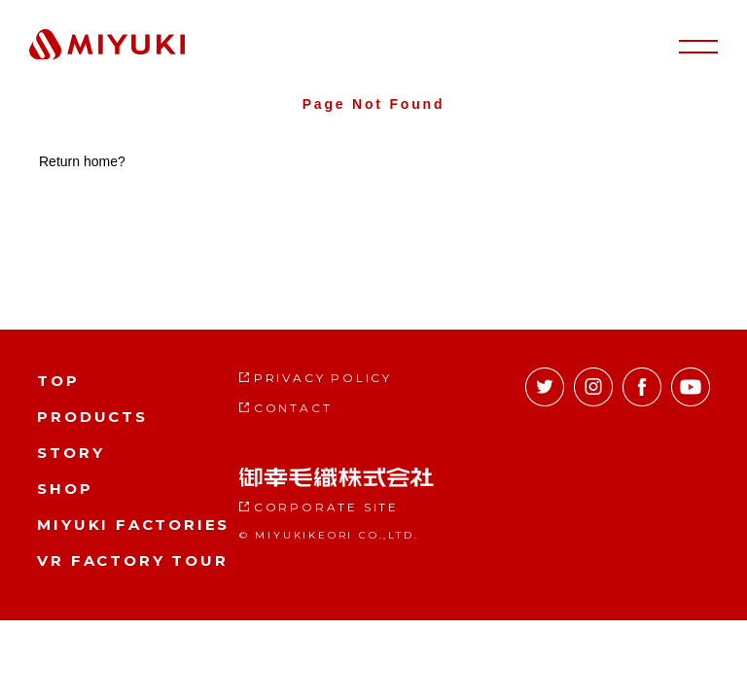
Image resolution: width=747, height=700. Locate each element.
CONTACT (293, 408)
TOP (58, 381)
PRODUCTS (92, 417)
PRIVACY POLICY (323, 378)
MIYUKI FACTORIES (133, 525)
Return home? (82, 161)
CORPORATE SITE (326, 507)
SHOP (65, 489)
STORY (71, 453)
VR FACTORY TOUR (132, 560)
